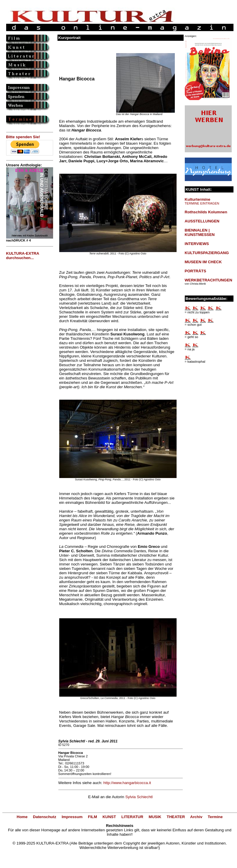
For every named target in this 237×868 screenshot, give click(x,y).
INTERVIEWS (197, 244)
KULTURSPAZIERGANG (207, 253)
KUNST (109, 817)
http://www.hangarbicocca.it (127, 783)
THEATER (176, 817)
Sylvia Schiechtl (139, 797)
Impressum (72, 817)
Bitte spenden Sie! (23, 137)
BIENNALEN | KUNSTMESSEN (200, 232)
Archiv (196, 817)
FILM (93, 817)
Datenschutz (44, 817)
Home (22, 817)
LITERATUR (132, 817)
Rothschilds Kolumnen (206, 212)
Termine (215, 817)
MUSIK (155, 817)
